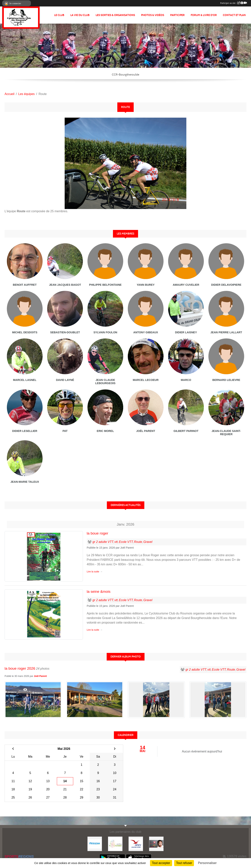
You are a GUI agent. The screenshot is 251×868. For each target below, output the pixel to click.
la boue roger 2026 (20, 668)
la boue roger (97, 533)
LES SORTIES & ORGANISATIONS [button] (115, 15)
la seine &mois (99, 592)
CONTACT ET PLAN (234, 15)
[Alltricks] (95, 844)
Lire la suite (93, 572)
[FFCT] (115, 844)
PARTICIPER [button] (177, 15)
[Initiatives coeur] (156, 844)
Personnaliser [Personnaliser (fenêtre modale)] (207, 863)
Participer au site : (234, 3)
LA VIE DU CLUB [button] (80, 15)
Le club (59, 15)
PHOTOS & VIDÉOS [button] (153, 15)
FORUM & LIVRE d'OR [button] (204, 15)
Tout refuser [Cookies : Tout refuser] (184, 863)
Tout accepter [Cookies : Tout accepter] (161, 863)
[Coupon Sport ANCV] (136, 844)
